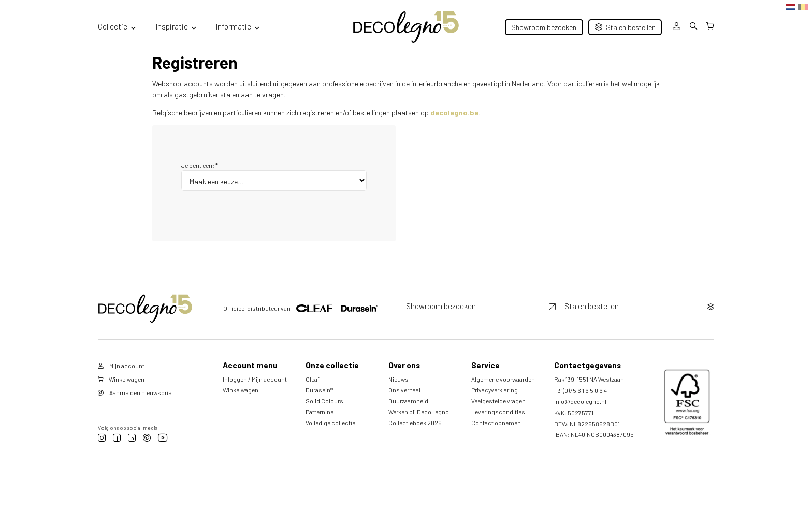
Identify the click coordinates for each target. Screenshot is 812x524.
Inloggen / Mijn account (255, 379)
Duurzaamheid (408, 401)
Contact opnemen (496, 423)
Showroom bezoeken (544, 27)
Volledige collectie (330, 423)
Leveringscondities (498, 412)
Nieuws (398, 379)
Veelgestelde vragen (498, 401)
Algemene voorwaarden (503, 379)
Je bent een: (200, 165)
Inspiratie (172, 26)
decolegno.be (454, 113)
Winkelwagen (241, 390)
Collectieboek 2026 (415, 423)
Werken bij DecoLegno (419, 412)
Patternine (320, 412)
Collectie (113, 26)
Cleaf (313, 379)
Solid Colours (324, 401)
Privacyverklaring (495, 390)
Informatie (234, 26)
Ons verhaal (404, 390)
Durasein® (319, 390)
